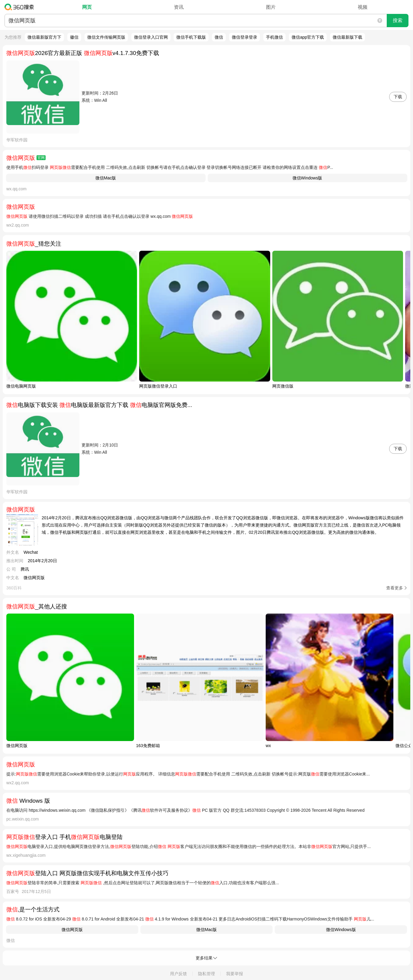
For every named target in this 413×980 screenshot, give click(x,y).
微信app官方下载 (308, 37)
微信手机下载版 (191, 37)
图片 (271, 7)
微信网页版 (72, 930)
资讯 (179, 7)
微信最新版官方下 (44, 37)
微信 (219, 37)
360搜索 (21, 7)
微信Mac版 (106, 178)
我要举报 (235, 974)
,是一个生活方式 (33, 909)
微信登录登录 (245, 37)
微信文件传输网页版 (106, 37)
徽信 (74, 37)
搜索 (398, 20)
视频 (363, 7)
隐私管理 (206, 974)
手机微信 (274, 37)
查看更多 (395, 588)
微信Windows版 (307, 178)
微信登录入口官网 (151, 37)
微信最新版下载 (347, 37)
